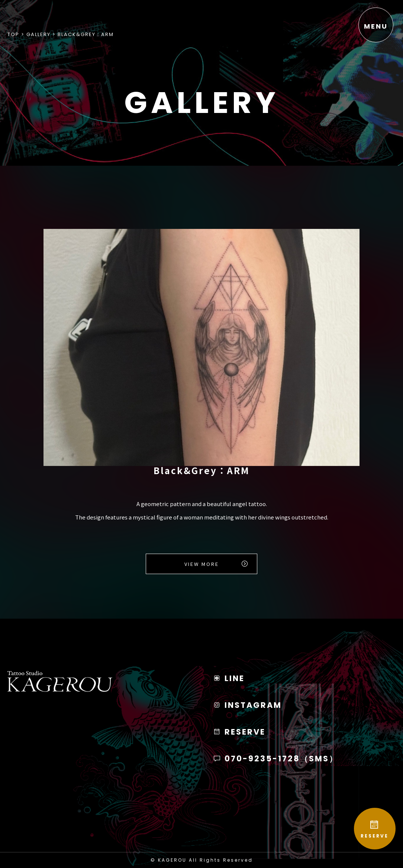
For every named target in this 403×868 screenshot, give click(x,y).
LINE (229, 678)
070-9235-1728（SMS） (275, 759)
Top (13, 34)
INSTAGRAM (247, 705)
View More (202, 564)
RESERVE (373, 828)
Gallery (38, 34)
